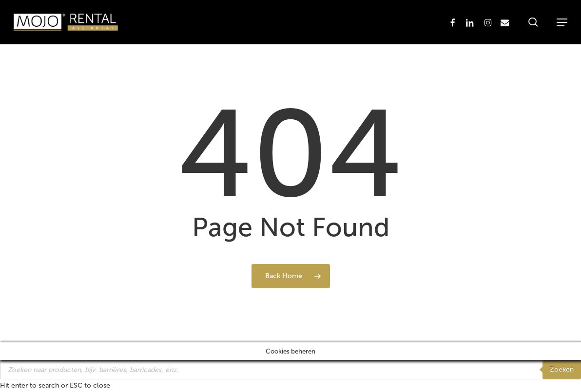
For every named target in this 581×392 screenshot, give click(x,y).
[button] (562, 22)
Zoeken (562, 369)
